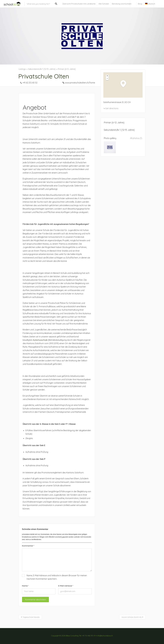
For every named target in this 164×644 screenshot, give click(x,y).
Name (25, 586)
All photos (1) (136, 138)
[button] (124, 84)
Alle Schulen (104, 4)
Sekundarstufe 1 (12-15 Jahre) (42, 69)
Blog (140, 4)
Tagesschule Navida (31, 617)
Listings (22, 69)
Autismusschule (40, 340)
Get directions (112, 108)
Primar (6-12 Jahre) (67, 69)
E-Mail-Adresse (66, 586)
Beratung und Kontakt (122, 4)
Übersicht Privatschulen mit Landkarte (79, 4)
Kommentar (28, 546)
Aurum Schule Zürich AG (132, 617)
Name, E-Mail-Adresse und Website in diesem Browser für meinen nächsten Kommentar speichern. (57, 577)
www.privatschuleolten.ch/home (80, 83)
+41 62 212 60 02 (30, 83)
